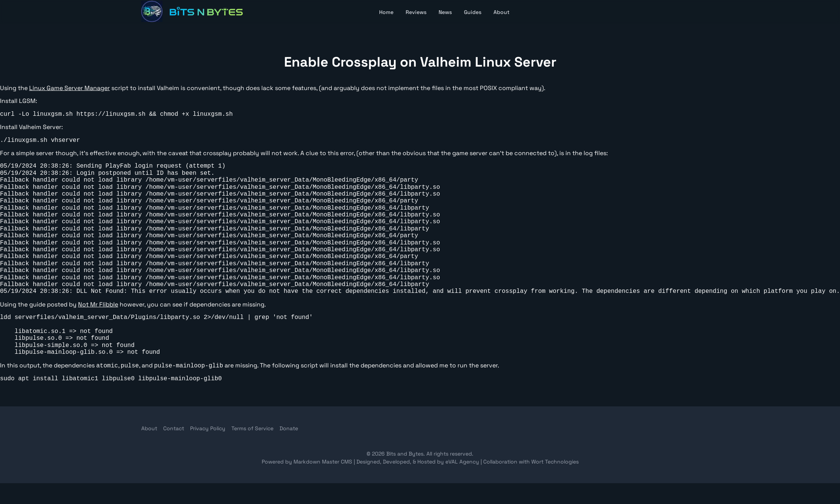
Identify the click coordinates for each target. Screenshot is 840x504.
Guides (473, 12)
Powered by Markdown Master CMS (308, 462)
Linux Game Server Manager (69, 88)
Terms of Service (252, 428)
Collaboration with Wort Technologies (531, 462)
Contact (174, 428)
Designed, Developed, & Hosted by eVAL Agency (418, 462)
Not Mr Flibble (98, 304)
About (501, 12)
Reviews (416, 12)
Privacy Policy (208, 428)
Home (386, 12)
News (445, 12)
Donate (289, 428)
